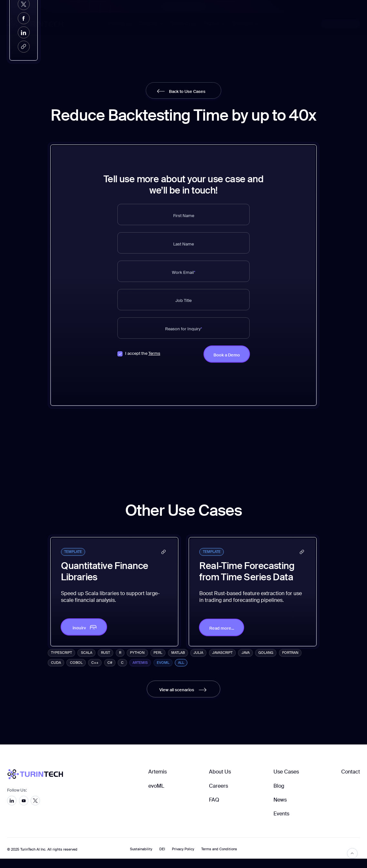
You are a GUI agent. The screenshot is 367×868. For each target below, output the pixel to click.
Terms (154, 354)
